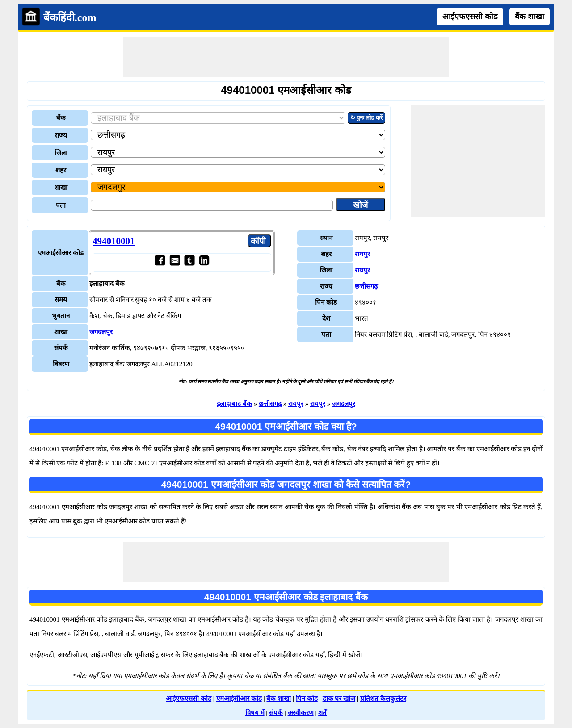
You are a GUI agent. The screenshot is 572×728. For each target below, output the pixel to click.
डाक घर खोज (339, 699)
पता (61, 205)
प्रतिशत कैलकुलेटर (383, 699)
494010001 (114, 241)
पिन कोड (307, 699)
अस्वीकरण (301, 713)
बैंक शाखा (530, 17)
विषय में (255, 713)
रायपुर (362, 254)
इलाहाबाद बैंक (234, 404)
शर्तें (322, 713)
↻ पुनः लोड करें (366, 118)
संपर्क (276, 713)
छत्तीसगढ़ (366, 286)
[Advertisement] (286, 57)
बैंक (61, 118)
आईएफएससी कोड (470, 17)
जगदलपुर (101, 332)
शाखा (61, 188)
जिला (61, 153)
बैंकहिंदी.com (70, 17)
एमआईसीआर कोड (239, 699)
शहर (61, 170)
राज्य (61, 135)
